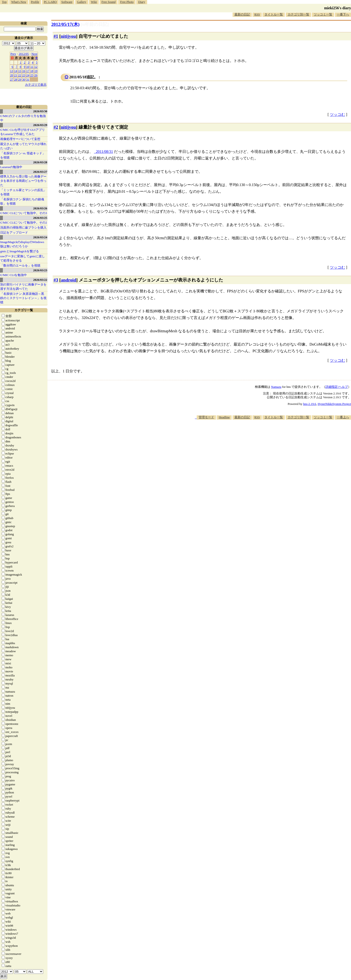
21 (16, 75)
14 (16, 71)
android (68, 280)
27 (12, 79)
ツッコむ (337, 115)
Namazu (276, 387)
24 (28, 75)
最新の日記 (242, 14)
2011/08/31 (104, 152)
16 (24, 71)
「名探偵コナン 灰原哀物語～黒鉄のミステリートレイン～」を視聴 (23, 298)
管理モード (206, 417)
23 (24, 75)
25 (32, 75)
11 (32, 67)
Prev (13, 54)
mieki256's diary (338, 8)
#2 (56, 127)
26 (36, 75)
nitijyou (68, 36)
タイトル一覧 (274, 14)
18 (32, 71)
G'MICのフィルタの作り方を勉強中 (23, 118)
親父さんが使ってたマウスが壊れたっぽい (23, 146)
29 (20, 79)
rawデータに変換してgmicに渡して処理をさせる (23, 258)
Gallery (82, 2)
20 (12, 75)
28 (16, 79)
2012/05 (24, 54)
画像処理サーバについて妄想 (20, 139)
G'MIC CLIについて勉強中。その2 (24, 223)
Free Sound (109, 2)
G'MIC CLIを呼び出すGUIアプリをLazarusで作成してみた (23, 132)
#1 (56, 36)
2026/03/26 (40, 208)
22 (20, 75)
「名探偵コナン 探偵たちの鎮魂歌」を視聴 (22, 201)
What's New (19, 2)
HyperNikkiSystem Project (334, 404)
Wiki (94, 2)
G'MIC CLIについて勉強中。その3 (24, 213)
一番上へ (343, 417)
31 (28, 79)
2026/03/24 (40, 237)
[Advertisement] (265, 434)
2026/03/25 (40, 218)
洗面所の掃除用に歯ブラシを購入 (23, 227)
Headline (224, 417)
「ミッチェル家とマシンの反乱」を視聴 (23, 192)
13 (12, 71)
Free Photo (127, 2)
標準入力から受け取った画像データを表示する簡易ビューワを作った (23, 181)
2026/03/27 (40, 172)
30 (24, 79)
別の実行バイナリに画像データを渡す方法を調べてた (23, 287)
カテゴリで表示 (36, 85)
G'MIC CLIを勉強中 (14, 275)
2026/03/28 (40, 162)
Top (4, 2)
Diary (142, 2)
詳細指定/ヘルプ (337, 387)
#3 (56, 280)
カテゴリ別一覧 (298, 14)
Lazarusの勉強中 (11, 167)
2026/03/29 (40, 125)
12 (36, 67)
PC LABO (50, 2)
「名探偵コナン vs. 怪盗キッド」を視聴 (23, 155)
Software (67, 2)
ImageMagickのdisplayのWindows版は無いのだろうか (22, 244)
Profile (35, 2)
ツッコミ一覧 (323, 14)
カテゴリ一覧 (24, 310)
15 (20, 71)
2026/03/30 (40, 111)
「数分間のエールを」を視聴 (20, 265)
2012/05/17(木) (65, 24)
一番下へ (343, 14)
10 (28, 67)
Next (34, 54)
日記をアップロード (14, 232)
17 (28, 71)
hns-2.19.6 (310, 404)
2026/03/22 (40, 280)
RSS (257, 14)
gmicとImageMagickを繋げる (20, 251)
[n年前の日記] (95, 24)
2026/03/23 (40, 270)
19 (36, 71)
